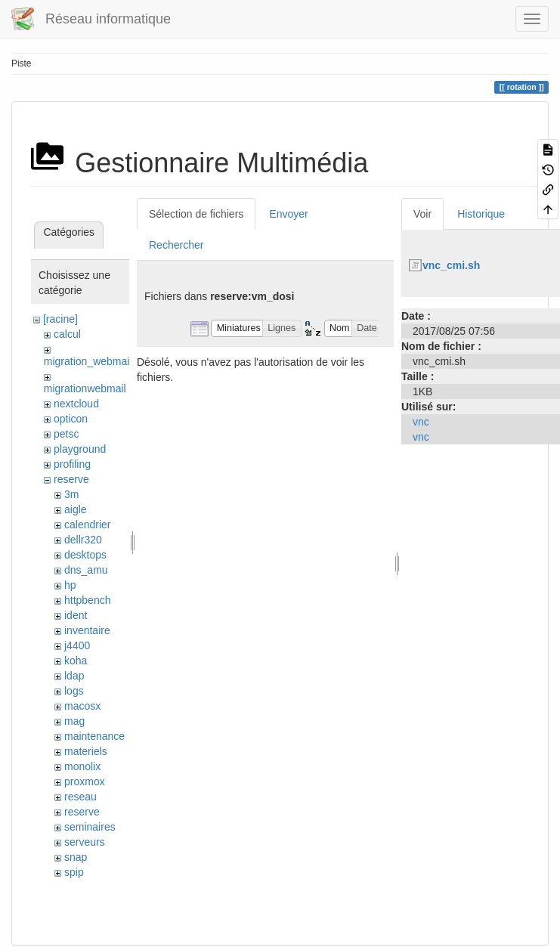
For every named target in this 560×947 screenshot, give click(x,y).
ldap (74, 676)
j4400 (77, 645)
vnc (421, 422)
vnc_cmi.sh (451, 265)
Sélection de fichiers (196, 214)
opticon (71, 419)
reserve (71, 479)
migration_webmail (88, 361)
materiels (86, 751)
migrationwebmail (85, 388)
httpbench (88, 600)
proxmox (85, 781)
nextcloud (76, 404)
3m (71, 494)
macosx (82, 706)
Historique (481, 214)
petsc (66, 434)
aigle (76, 509)
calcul (67, 334)
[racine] (60, 319)
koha (76, 661)
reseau (80, 797)
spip (74, 872)
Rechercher (176, 245)
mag (74, 721)
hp (70, 585)
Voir (422, 214)
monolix (82, 766)
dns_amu (86, 570)
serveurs (85, 842)
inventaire (87, 630)
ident (76, 615)
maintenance (94, 736)
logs (74, 691)
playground (80, 449)
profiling (72, 464)
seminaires (90, 827)
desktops (85, 555)
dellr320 (83, 540)
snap (76, 857)
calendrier (87, 525)
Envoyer (288, 214)
